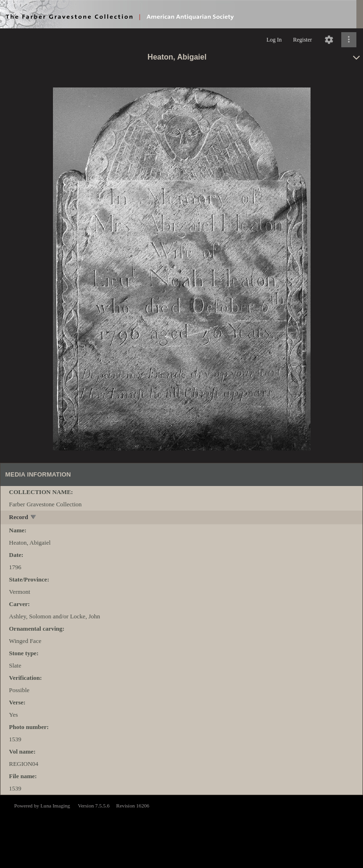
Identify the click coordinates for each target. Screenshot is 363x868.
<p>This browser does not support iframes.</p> (181, 831)
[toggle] (34, 518)
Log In (274, 40)
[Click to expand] (349, 40)
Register (302, 40)
